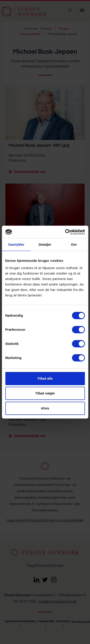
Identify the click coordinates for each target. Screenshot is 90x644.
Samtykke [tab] (16, 244)
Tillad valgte (45, 393)
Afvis (45, 408)
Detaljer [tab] (45, 244)
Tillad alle (45, 378)
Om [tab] (74, 244)
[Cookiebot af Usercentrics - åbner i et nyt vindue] (65, 232)
